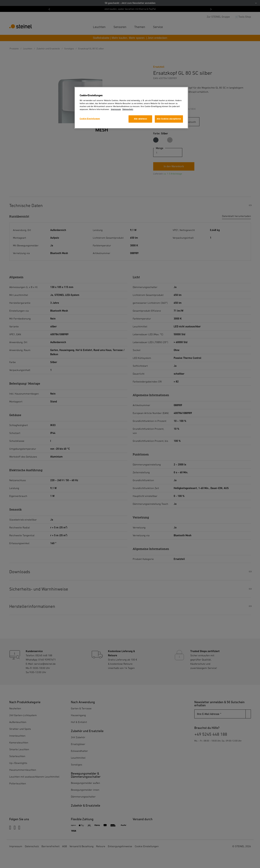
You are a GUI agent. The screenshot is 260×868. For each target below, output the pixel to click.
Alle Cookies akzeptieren (169, 119)
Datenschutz (128, 109)
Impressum (116, 109)
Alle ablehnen (140, 119)
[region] (131, 108)
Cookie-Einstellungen (90, 119)
